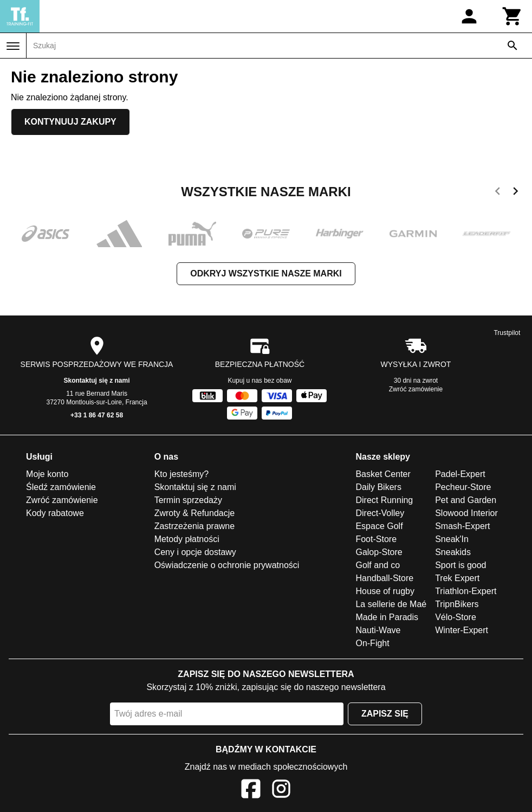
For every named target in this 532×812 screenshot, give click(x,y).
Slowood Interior (466, 513)
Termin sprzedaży (188, 500)
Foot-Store (376, 539)
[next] (515, 193)
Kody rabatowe (55, 513)
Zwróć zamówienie (416, 389)
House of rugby (385, 591)
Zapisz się (385, 714)
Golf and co (378, 565)
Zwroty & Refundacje (195, 513)
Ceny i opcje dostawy (195, 552)
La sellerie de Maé (391, 604)
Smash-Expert (462, 526)
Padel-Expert (460, 474)
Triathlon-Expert (466, 591)
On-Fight (372, 643)
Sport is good (460, 565)
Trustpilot (507, 333)
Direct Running (384, 500)
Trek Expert (457, 578)
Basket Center (383, 474)
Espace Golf (379, 526)
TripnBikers (457, 604)
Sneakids (453, 552)
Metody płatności (187, 539)
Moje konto (47, 474)
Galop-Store (379, 552)
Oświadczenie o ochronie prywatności (227, 565)
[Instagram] (281, 791)
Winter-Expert (462, 630)
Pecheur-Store (463, 487)
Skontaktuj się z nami (97, 381)
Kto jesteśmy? (181, 474)
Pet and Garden (466, 500)
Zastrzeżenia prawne (195, 526)
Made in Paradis (387, 617)
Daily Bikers (378, 487)
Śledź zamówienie (61, 487)
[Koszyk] (512, 16)
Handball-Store (384, 578)
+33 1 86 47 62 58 (97, 415)
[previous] (498, 193)
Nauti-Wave (378, 630)
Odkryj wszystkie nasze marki (266, 273)
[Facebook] (251, 791)
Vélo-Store (456, 617)
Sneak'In (452, 539)
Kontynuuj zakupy (70, 122)
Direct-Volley (380, 513)
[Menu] (13, 46)
